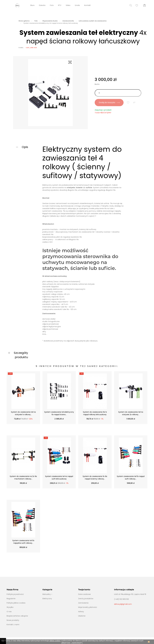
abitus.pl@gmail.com (123, 604)
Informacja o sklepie (124, 590)
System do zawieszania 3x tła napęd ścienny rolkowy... (95, 478)
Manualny (47, 594)
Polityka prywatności (15, 594)
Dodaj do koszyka (109, 102)
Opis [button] (25, 147)
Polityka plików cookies (16, 603)
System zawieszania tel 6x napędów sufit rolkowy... (23, 542)
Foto (52, 5)
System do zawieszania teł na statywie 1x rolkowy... (23, 413)
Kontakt (87, 5)
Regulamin (11, 599)
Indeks (21, 48)
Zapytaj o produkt (103, 110)
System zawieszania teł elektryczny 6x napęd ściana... (59, 413)
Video (68, 5)
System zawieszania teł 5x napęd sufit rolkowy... (131, 478)
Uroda (77, 5)
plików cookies (55, 641)
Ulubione (82, 616)
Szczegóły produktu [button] (21, 355)
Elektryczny (47, 599)
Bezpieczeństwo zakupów (17, 616)
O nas (9, 612)
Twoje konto (84, 590)
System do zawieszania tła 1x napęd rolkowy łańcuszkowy (95, 413)
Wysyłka (10, 607)
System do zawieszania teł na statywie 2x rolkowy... (131, 413)
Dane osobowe (84, 594)
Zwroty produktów (86, 599)
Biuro (32, 5)
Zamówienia (83, 603)
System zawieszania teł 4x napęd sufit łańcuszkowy (59, 478)
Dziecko (42, 5)
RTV (60, 5)
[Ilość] (118, 93)
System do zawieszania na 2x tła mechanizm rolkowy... (23, 478)
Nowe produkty (13, 620)
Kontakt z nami (13, 625)
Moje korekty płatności (88, 607)
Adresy (81, 612)
